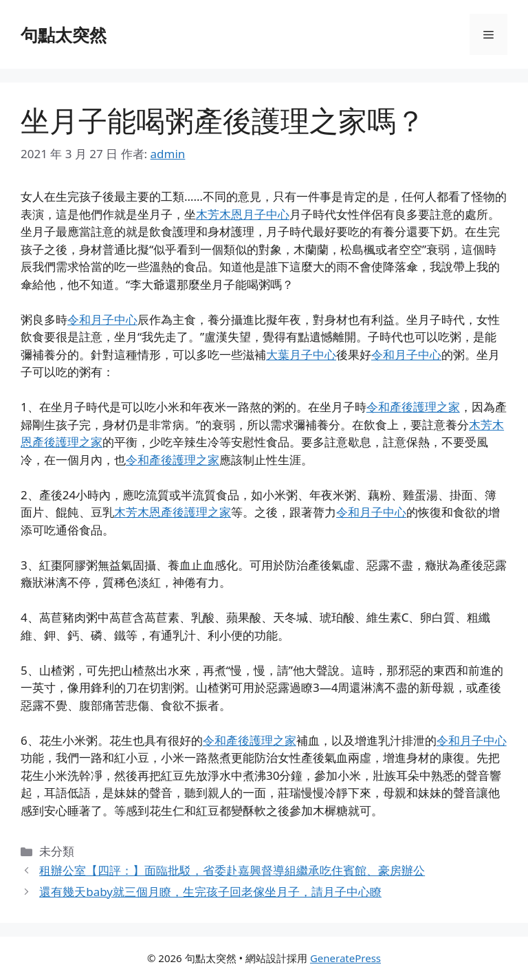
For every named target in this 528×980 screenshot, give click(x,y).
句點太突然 (64, 34)
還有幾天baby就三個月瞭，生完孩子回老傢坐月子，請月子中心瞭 (210, 892)
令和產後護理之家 (413, 407)
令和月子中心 (102, 319)
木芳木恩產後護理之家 (173, 512)
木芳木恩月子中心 (243, 214)
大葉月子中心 (301, 355)
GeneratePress (345, 958)
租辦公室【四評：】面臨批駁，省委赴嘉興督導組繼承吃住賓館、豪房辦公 (232, 870)
